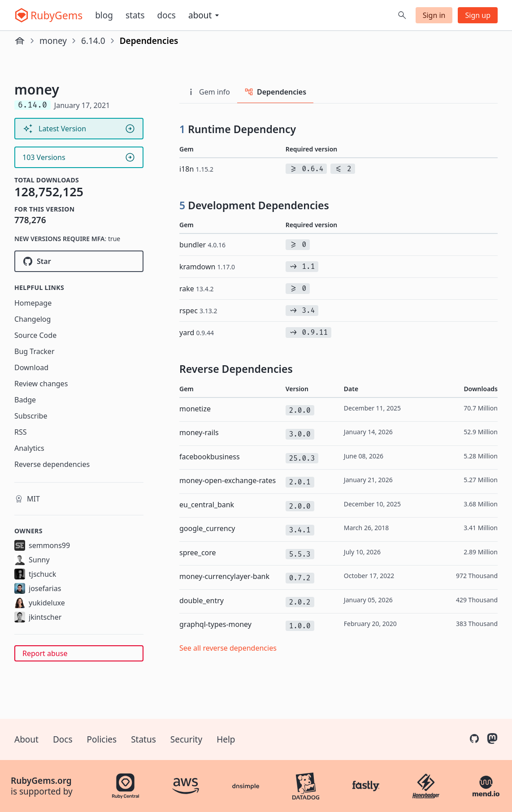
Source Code (35, 335)
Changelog (33, 319)
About (26, 739)
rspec (198, 311)
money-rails (199, 432)
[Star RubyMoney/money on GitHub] (79, 261)
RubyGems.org (41, 781)
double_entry (202, 600)
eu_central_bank (207, 505)
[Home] (20, 41)
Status (143, 739)
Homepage (33, 303)
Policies (102, 739)
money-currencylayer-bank (224, 576)
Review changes (41, 384)
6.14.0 (93, 41)
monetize (195, 409)
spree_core (198, 553)
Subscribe (31, 416)
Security (186, 739)
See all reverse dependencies (228, 648)
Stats (135, 15)
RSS (21, 432)
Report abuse (45, 653)
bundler (202, 245)
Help (226, 739)
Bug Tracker (35, 351)
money (53, 41)
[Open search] (402, 15)
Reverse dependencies (52, 464)
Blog (104, 15)
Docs (167, 15)
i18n (196, 169)
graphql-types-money (215, 624)
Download (31, 367)
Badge (25, 400)
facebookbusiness (210, 457)
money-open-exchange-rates (228, 480)
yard (197, 333)
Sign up (478, 15)
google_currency (207, 528)
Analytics (29, 448)
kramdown (207, 267)
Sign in (434, 15)
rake (197, 289)
